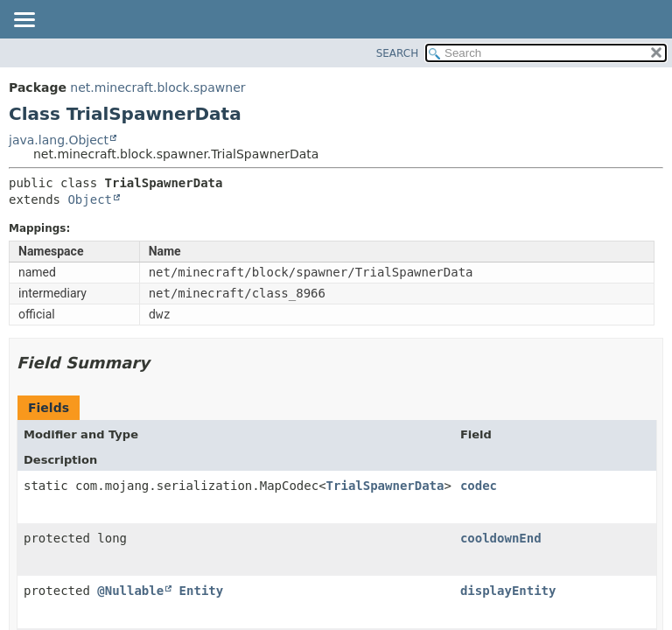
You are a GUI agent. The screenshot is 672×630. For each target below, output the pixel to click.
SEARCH (398, 53)
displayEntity (508, 591)
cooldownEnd (501, 538)
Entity (202, 591)
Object (90, 199)
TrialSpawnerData (385, 486)
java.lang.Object (59, 140)
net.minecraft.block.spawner (157, 87)
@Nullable (130, 591)
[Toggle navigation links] (24, 21)
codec (479, 486)
